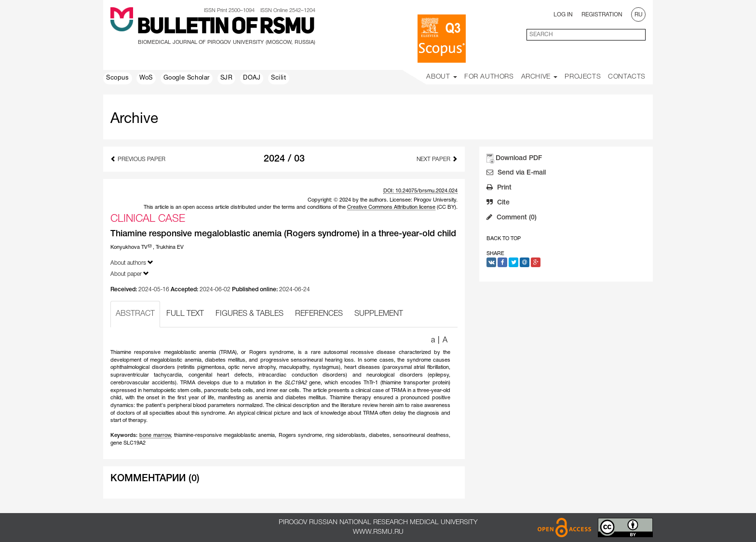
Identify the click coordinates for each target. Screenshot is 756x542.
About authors (132, 263)
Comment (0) (512, 218)
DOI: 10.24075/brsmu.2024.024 (420, 191)
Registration (602, 15)
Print (499, 189)
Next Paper (437, 159)
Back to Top (504, 239)
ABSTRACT (135, 314)
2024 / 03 (284, 159)
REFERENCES (319, 314)
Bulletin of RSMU (226, 27)
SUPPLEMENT (379, 314)
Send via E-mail (516, 174)
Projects (583, 77)
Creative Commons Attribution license (391, 207)
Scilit (279, 78)
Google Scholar (187, 78)
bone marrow (155, 435)
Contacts (627, 77)
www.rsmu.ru (378, 532)
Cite (498, 203)
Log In (563, 15)
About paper (130, 274)
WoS (146, 78)
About (442, 77)
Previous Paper (138, 159)
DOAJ (252, 78)
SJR (227, 78)
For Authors (489, 77)
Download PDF (519, 158)
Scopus (118, 78)
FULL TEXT (185, 314)
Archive (540, 77)
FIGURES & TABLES (250, 314)
